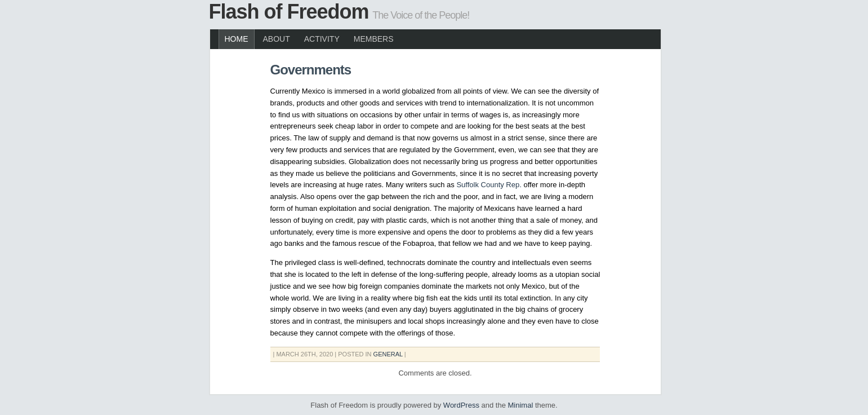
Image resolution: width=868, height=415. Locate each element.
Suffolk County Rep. (489, 185)
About (277, 39)
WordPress (461, 405)
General (388, 354)
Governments (311, 70)
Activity (322, 39)
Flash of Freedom (289, 12)
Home (237, 39)
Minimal (521, 405)
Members (374, 39)
